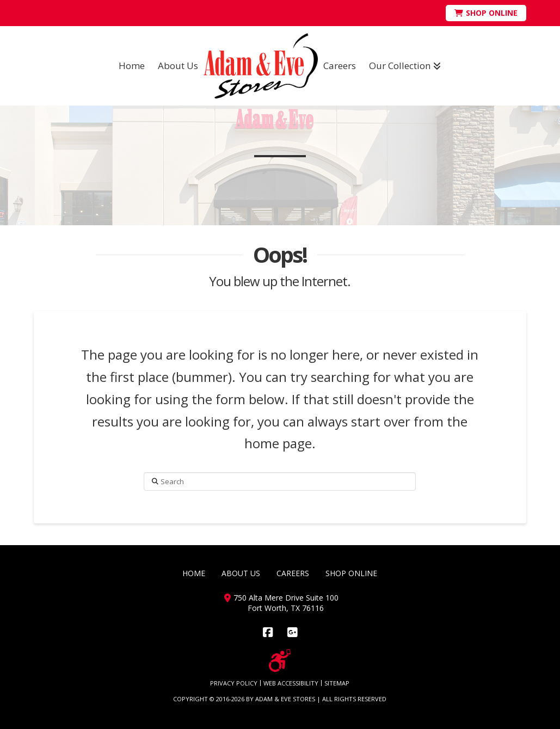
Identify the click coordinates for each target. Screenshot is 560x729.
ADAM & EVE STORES (285, 699)
